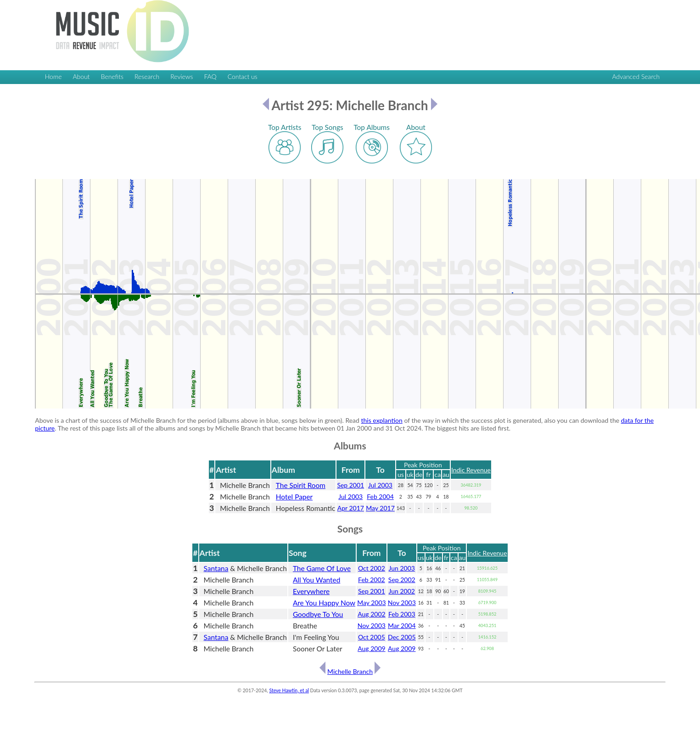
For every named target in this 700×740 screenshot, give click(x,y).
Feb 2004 (380, 496)
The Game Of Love (322, 568)
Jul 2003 (380, 485)
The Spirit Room (301, 485)
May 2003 (372, 603)
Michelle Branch (350, 671)
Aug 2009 (371, 648)
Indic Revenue (471, 470)
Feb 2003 (402, 614)
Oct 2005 (372, 637)
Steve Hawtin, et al (289, 690)
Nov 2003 (402, 603)
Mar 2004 (402, 625)
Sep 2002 (402, 580)
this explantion (382, 420)
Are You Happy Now (324, 603)
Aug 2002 (371, 614)
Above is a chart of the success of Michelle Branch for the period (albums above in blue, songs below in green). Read (198, 420)
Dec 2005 (402, 637)
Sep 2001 (350, 485)
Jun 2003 (402, 568)
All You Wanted (316, 580)
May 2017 (380, 508)
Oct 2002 (372, 568)
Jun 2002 (402, 591)
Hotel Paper (294, 497)
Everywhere (311, 591)
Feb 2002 (372, 580)
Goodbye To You (318, 614)
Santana (216, 568)
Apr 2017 (351, 508)
